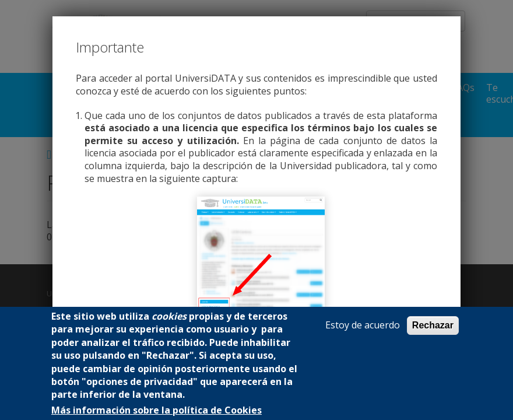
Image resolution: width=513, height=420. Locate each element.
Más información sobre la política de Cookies (157, 410)
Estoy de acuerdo (363, 325)
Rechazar (433, 325)
